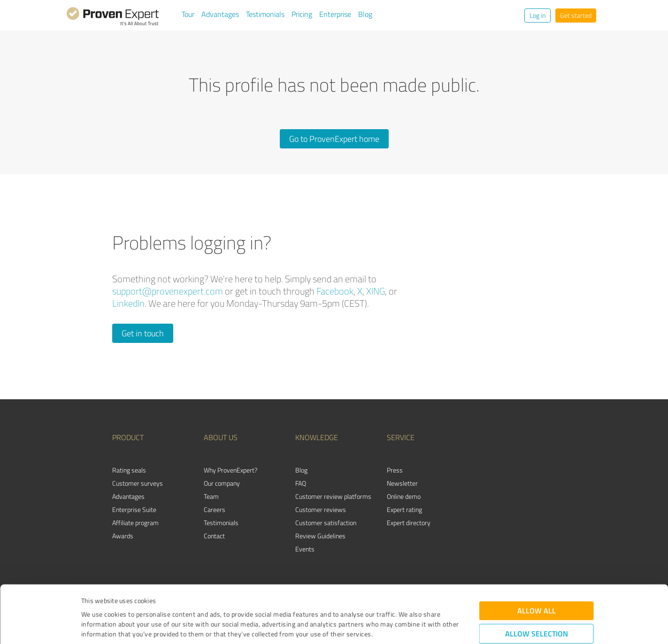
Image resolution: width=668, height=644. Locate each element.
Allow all (537, 557)
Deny (536, 609)
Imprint (92, 600)
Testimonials (265, 14)
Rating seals (129, 470)
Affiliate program (135, 523)
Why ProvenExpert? (230, 470)
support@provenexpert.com (168, 291)
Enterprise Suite (134, 509)
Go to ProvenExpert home (334, 139)
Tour (188, 14)
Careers (215, 509)
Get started (576, 15)
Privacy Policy (128, 600)
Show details (393, 626)
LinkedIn (128, 303)
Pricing (302, 14)
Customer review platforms (333, 496)
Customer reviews (321, 509)
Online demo (404, 496)
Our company (222, 483)
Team (211, 496)
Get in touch (143, 333)
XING (376, 291)
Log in (537, 15)
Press (395, 470)
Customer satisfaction (326, 523)
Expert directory (409, 523)
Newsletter (402, 483)
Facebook (335, 291)
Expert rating (404, 509)
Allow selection (537, 580)
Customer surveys (138, 483)
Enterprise (335, 14)
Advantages (220, 14)
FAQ (301, 483)
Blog (365, 14)
